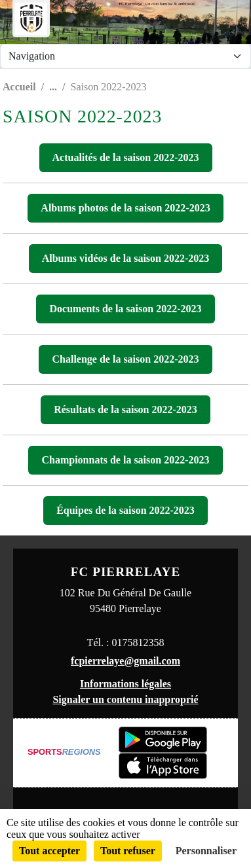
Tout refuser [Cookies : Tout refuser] (128, 851)
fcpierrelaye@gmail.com (126, 661)
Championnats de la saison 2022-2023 (125, 460)
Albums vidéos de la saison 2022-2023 (126, 258)
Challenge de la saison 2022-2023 (125, 359)
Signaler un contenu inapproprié (125, 699)
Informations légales (126, 684)
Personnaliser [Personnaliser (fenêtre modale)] (206, 851)
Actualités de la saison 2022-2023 (126, 157)
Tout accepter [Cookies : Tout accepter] (49, 851)
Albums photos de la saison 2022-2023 (125, 208)
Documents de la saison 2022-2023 (125, 309)
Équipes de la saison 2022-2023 (126, 510)
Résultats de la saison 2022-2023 (126, 409)
